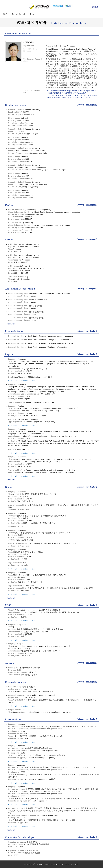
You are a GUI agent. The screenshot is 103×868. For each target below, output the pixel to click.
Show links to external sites (21, 381)
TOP (5, 14)
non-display (91, 105)
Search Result (19, 14)
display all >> (12, 324)
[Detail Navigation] (95, 6)
